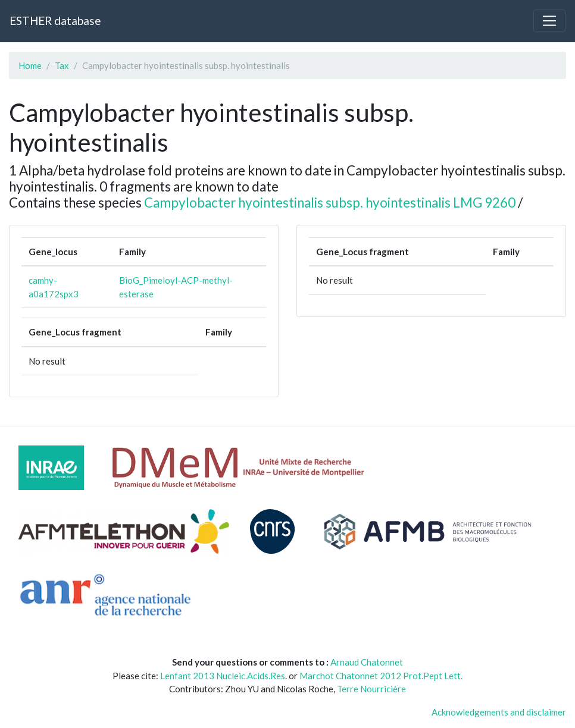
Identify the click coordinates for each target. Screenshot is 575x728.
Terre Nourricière (371, 689)
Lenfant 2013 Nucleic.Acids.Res (223, 676)
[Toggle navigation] (549, 21)
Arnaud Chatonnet (367, 662)
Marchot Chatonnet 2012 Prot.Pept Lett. (381, 676)
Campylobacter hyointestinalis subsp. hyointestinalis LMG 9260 (330, 203)
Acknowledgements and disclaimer (499, 712)
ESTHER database (55, 21)
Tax (62, 65)
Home (30, 65)
